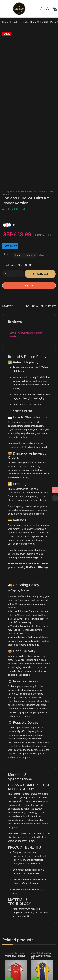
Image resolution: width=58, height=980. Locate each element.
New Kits (43, 50)
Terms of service (14, 938)
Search (41, 9)
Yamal (8, 974)
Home (5, 22)
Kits (23, 50)
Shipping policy (13, 948)
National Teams (32, 50)
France (37, 854)
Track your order (14, 952)
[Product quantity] (13, 132)
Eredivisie (43, 811)
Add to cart (42, 132)
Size (6, 112)
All (15, 22)
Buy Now (29, 144)
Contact (9, 928)
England (9, 50)
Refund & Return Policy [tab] (41, 164)
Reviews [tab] (8, 164)
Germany (11, 854)
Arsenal (11, 811)
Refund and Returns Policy (19, 943)
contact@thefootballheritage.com (26, 284)
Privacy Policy (12, 933)
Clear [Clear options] (42, 113)
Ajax (33, 811)
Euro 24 (17, 50)
